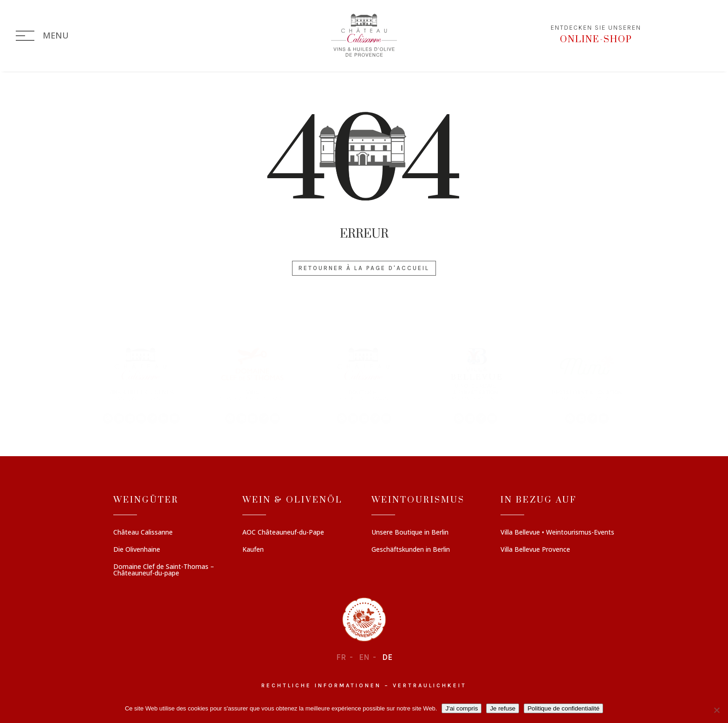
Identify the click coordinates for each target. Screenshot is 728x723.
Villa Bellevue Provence (535, 550)
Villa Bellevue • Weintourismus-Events (557, 533)
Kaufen (253, 550)
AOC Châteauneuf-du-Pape (283, 533)
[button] (141, 385)
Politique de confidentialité (563, 708)
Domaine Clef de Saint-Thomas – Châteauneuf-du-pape (164, 570)
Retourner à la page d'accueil (364, 268)
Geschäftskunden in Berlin (411, 550)
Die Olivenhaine (137, 550)
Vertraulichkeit (430, 685)
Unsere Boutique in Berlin (410, 533)
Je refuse (503, 708)
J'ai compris (461, 708)
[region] (364, 385)
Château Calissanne (143, 533)
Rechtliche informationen (321, 685)
